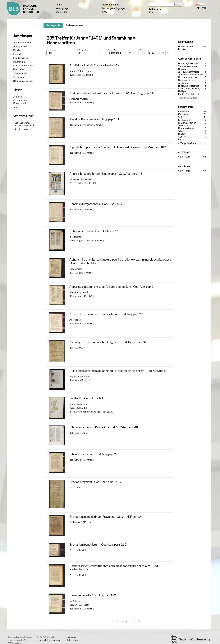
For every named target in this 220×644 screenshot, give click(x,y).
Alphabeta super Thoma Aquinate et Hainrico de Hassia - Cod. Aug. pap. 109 (118, 147)
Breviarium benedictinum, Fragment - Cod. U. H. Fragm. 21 (106, 517)
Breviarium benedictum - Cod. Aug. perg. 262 (98, 544)
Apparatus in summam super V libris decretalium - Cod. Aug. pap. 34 (112, 287)
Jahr (15, 107)
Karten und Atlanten (24, 66)
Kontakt (153, 12)
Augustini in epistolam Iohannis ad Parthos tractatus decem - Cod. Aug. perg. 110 (120, 371)
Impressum (61, 12)
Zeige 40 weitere (189, 98)
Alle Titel (18, 97)
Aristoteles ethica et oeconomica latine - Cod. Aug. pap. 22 (106, 314)
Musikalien (19, 69)
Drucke (17, 50)
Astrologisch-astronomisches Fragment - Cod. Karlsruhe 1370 (109, 342)
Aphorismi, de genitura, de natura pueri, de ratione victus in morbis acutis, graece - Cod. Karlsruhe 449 (120, 261)
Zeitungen (19, 77)
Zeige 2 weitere (188, 143)
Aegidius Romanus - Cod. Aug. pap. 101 (94, 119)
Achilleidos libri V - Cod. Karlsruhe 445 (94, 65)
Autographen (20, 46)
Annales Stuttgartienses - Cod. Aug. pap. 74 (97, 204)
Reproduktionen (111, 5)
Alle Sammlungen (22, 42)
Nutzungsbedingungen (114, 8)
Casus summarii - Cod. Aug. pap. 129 (93, 595)
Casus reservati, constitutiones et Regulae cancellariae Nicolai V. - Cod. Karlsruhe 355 (114, 568)
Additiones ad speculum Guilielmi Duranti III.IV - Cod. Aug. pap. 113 (112, 93)
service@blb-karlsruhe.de (49, 640)
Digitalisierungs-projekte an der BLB (24, 124)
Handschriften (21, 58)
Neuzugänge (62, 8)
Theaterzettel (20, 73)
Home (59, 5)
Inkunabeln (19, 62)
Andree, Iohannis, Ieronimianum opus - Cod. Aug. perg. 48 (106, 174)
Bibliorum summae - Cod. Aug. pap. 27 (94, 454)
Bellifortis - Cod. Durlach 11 (87, 398)
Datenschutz (72, 640)
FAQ (105, 12)
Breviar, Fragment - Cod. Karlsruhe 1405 (95, 482)
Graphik (17, 54)
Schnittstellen (21, 129)
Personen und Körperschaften (21, 102)
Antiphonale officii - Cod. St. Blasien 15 (94, 231)
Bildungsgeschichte (23, 81)
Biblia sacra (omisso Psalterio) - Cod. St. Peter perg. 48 (104, 427)
